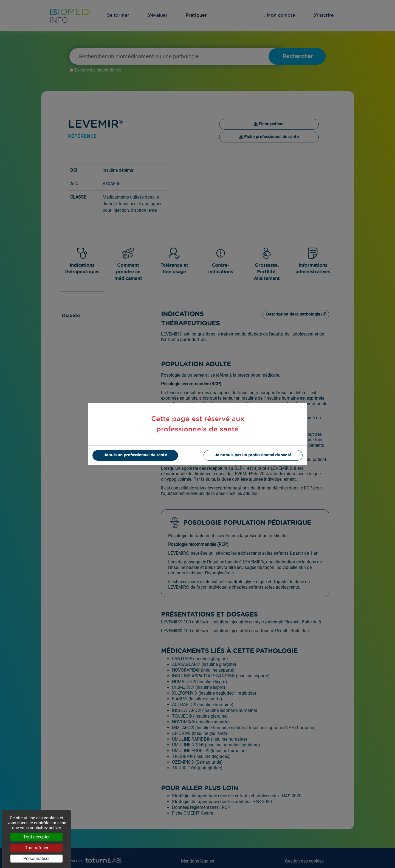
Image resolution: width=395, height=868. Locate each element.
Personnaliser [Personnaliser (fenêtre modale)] (36, 859)
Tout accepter (36, 837)
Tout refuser (37, 848)
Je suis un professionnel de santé (135, 455)
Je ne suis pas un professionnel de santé (253, 455)
